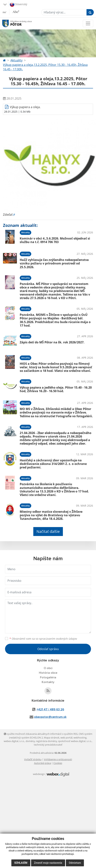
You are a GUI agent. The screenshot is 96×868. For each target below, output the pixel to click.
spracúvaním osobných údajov (58, 639)
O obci (48, 668)
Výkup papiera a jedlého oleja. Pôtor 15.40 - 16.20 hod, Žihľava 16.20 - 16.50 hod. (56, 389)
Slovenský (19, 4)
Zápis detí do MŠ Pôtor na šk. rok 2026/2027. (52, 342)
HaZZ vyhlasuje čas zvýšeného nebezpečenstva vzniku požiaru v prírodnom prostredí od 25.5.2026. (54, 263)
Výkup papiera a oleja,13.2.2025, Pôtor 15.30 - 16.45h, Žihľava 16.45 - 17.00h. (45, 67)
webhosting (80, 738)
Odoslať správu (48, 649)
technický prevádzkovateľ (48, 745)
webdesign (39, 774)
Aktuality (16, 60)
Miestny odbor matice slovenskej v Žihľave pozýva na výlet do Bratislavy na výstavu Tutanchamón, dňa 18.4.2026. (51, 515)
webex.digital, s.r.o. (14, 741)
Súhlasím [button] (21, 863)
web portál (66, 738)
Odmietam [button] (75, 863)
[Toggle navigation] (88, 23)
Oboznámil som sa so (43, 639)
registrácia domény (46, 741)
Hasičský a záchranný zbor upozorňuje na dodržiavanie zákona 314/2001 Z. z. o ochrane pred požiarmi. (53, 464)
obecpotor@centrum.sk (50, 717)
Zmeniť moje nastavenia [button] (48, 863)
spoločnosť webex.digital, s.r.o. (75, 741)
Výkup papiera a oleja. (25, 107)
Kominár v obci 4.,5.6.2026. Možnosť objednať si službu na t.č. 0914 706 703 (55, 240)
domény (30, 741)
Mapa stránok (52, 738)
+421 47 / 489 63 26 (50, 709)
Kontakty (48, 682)
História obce (48, 673)
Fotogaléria (48, 677)
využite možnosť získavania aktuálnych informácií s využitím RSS (41, 734)
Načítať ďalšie (48, 531)
